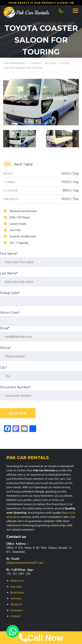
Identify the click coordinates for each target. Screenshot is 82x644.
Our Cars (16, 587)
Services (16, 598)
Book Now (17, 592)
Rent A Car (17, 581)
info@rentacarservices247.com (25, 562)
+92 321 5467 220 (18, 573)
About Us (16, 604)
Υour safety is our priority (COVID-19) (41, 3)
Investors (17, 610)
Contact (15, 616)
